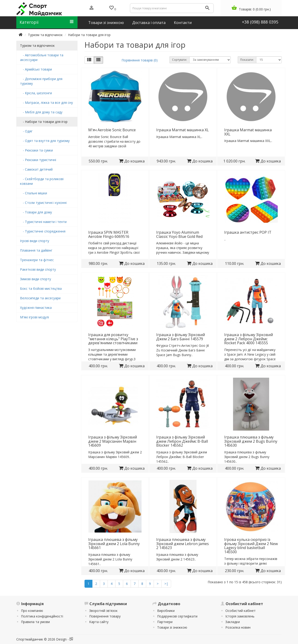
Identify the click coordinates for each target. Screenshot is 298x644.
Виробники (166, 611)
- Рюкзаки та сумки (36, 150)
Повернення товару (105, 616)
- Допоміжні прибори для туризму (41, 81)
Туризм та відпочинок (45, 35)
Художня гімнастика (36, 308)
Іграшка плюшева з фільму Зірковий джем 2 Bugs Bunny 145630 (251, 441)
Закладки (233, 622)
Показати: (247, 60)
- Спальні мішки (34, 193)
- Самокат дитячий (36, 169)
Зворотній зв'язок (103, 611)
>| (166, 584)
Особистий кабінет (240, 611)
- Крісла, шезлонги (36, 93)
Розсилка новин (238, 627)
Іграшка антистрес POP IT (248, 232)
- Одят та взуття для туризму (45, 141)
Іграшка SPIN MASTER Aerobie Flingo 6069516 (109, 234)
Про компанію (32, 611)
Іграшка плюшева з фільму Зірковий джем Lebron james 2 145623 (183, 544)
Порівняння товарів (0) (140, 60)
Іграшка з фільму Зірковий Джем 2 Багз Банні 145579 (181, 337)
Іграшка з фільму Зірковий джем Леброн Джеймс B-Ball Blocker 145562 (182, 441)
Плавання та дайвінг (36, 250)
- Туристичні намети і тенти (43, 222)
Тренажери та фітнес (37, 260)
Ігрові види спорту (35, 241)
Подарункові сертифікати (177, 616)
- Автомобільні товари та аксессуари (42, 57)
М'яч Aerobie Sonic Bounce (112, 130)
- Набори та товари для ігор (44, 122)
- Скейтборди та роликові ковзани (42, 181)
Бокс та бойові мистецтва (41, 288)
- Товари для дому (36, 212)
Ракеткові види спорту (38, 269)
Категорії (46, 22)
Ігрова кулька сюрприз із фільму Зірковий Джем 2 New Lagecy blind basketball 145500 (251, 546)
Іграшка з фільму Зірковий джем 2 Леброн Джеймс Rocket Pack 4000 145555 (249, 339)
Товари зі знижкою (172, 627)
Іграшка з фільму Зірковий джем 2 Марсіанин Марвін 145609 (113, 441)
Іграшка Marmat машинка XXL (248, 132)
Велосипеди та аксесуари (40, 298)
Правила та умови (35, 622)
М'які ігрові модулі (34, 317)
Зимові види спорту (36, 279)
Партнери (165, 622)
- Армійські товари (36, 69)
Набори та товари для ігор (89, 35)
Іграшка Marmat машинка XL (183, 130)
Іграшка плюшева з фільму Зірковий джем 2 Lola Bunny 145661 (114, 544)
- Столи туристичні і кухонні (43, 203)
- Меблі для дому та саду (41, 112)
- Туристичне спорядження (43, 231)
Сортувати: (179, 60)
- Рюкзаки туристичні (38, 160)
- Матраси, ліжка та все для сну (46, 103)
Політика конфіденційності (42, 616)
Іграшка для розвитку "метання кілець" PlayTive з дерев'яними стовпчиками (113, 339)
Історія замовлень (240, 616)
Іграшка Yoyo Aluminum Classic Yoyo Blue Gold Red (179, 234)
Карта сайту (99, 622)
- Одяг (26, 131)
